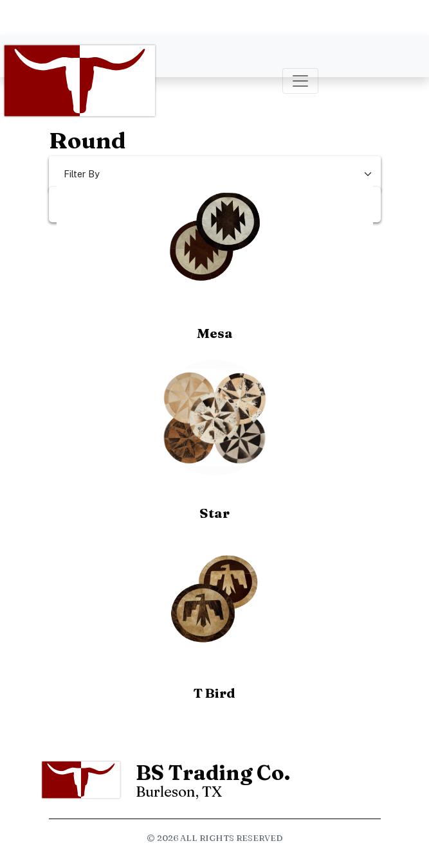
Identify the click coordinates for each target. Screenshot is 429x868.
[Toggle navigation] (300, 81)
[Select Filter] (215, 174)
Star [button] (214, 513)
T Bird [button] (214, 693)
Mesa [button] (215, 333)
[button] (215, 238)
